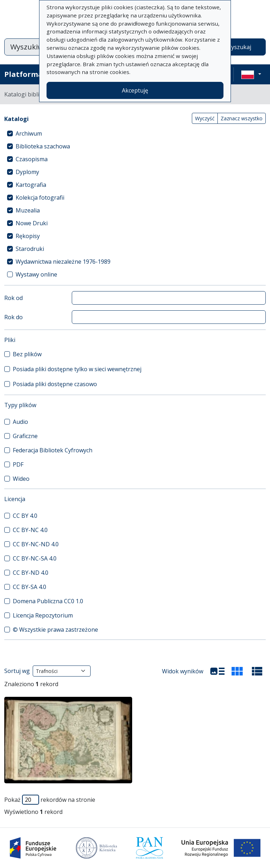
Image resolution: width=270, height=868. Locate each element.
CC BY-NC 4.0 (30, 530)
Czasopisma (32, 159)
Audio (20, 422)
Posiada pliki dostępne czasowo (55, 384)
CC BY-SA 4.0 (29, 587)
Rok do (13, 317)
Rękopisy (28, 236)
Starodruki (30, 249)
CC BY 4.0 (25, 516)
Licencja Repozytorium (43, 615)
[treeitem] (135, 133)
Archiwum (29, 133)
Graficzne (25, 436)
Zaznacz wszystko (242, 118)
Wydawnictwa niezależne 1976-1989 (63, 262)
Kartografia (31, 185)
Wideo (21, 479)
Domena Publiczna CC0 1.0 (48, 601)
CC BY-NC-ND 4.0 (36, 544)
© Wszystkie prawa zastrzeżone (55, 630)
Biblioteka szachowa (43, 146)
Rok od (13, 298)
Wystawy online (36, 274)
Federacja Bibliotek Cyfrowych (53, 450)
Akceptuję (135, 90)
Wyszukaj (239, 47)
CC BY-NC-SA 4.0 (35, 558)
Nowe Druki (32, 223)
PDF (18, 464)
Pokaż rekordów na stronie (50, 800)
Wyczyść (205, 118)
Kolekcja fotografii (40, 198)
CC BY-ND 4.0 (31, 573)
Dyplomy (27, 172)
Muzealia (28, 210)
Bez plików (27, 354)
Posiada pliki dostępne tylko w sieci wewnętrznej (77, 369)
